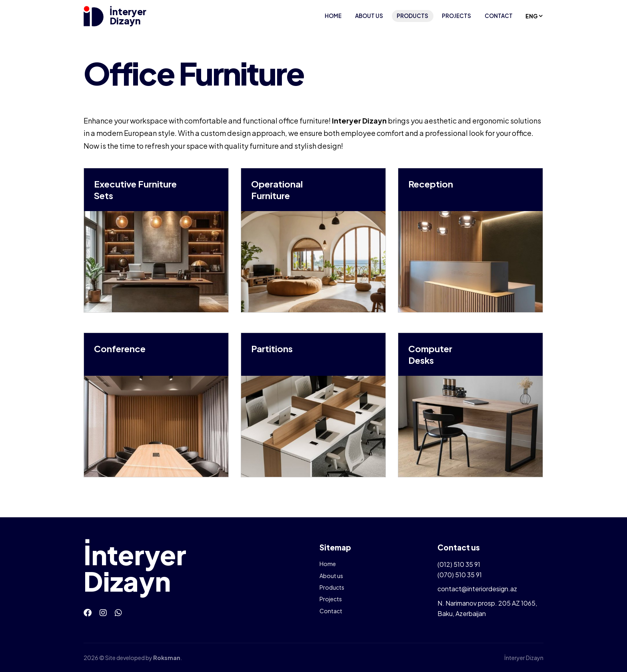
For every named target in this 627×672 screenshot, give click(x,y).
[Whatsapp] (118, 612)
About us (369, 16)
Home (333, 16)
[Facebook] (88, 612)
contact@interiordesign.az (477, 589)
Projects (456, 16)
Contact (499, 16)
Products (412, 16)
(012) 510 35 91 (459, 564)
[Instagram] (103, 612)
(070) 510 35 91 (460, 575)
